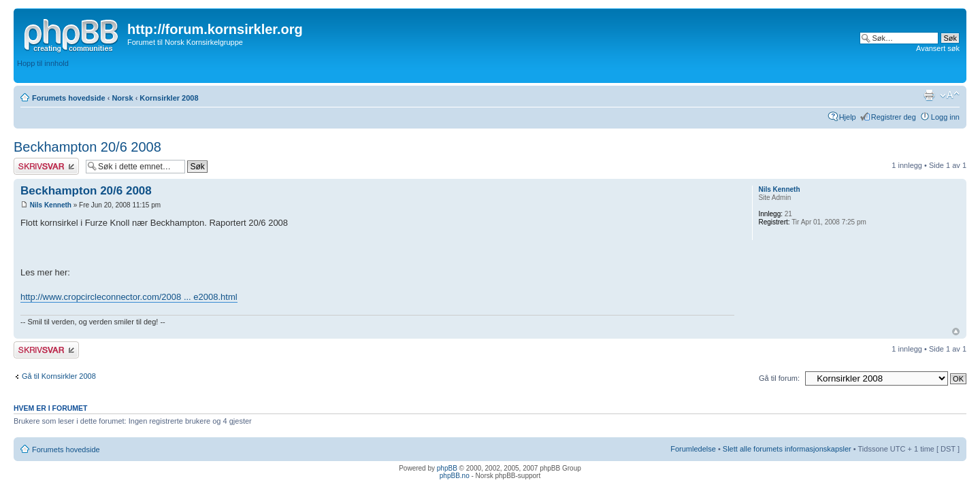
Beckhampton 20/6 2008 (87, 147)
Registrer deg (894, 117)
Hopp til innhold (43, 63)
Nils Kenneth (51, 205)
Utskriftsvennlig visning (929, 95)
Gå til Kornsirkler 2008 (59, 376)
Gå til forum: (779, 378)
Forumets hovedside (69, 98)
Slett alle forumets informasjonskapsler (787, 449)
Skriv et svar (46, 166)
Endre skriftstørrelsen (950, 95)
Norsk (122, 98)
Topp (956, 332)
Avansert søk (938, 48)
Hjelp (848, 117)
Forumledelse (693, 449)
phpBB (447, 468)
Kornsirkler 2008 (169, 98)
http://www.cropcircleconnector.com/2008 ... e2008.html (129, 297)
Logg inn (945, 117)
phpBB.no (455, 476)
